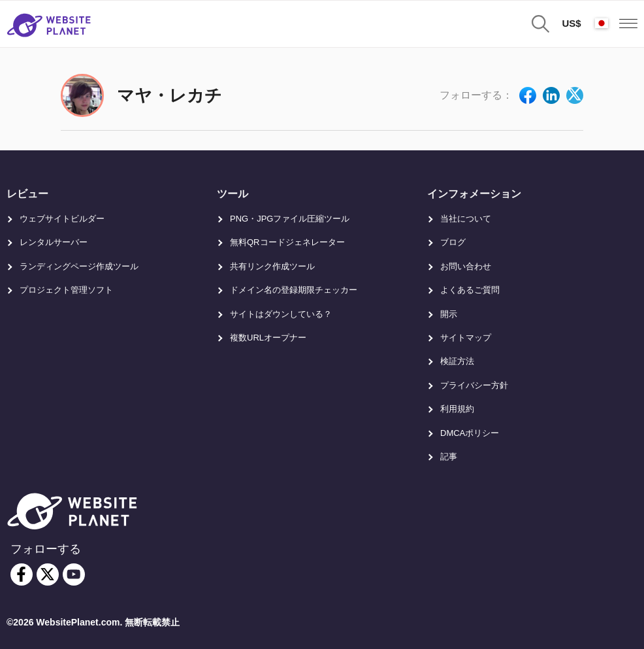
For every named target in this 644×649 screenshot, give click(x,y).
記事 (449, 457)
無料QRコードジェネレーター (287, 242)
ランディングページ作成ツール (79, 266)
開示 (449, 314)
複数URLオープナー (268, 338)
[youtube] (74, 574)
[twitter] (48, 574)
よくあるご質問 (470, 290)
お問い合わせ (466, 266)
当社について (466, 219)
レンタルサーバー (54, 242)
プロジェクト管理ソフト (66, 290)
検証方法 (457, 361)
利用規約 (457, 409)
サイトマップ (466, 338)
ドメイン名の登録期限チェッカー (294, 290)
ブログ (453, 242)
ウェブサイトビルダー (62, 219)
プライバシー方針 (474, 385)
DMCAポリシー (470, 433)
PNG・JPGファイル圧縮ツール (290, 219)
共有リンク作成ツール (272, 266)
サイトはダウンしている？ (281, 314)
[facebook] (22, 574)
